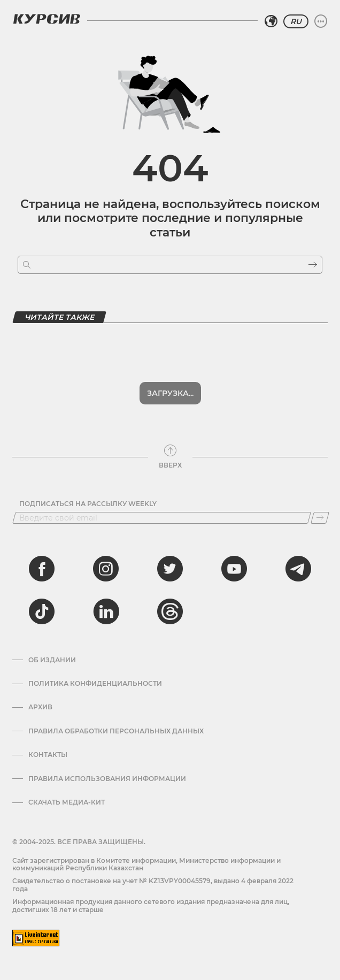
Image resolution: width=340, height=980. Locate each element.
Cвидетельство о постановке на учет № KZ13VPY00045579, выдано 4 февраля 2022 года (153, 885)
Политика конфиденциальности (95, 684)
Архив (40, 707)
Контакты (48, 755)
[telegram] (298, 569)
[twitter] (170, 569)
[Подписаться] (320, 518)
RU (296, 21)
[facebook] (42, 569)
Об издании (52, 660)
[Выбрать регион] (271, 21)
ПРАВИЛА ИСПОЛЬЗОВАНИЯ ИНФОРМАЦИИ (107, 779)
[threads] (170, 611)
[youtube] (234, 569)
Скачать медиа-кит (67, 802)
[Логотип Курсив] (47, 19)
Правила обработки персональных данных (116, 731)
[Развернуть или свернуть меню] (321, 21)
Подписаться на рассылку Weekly (88, 504)
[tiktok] (42, 611)
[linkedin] (106, 611)
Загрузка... (170, 393)
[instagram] (106, 569)
